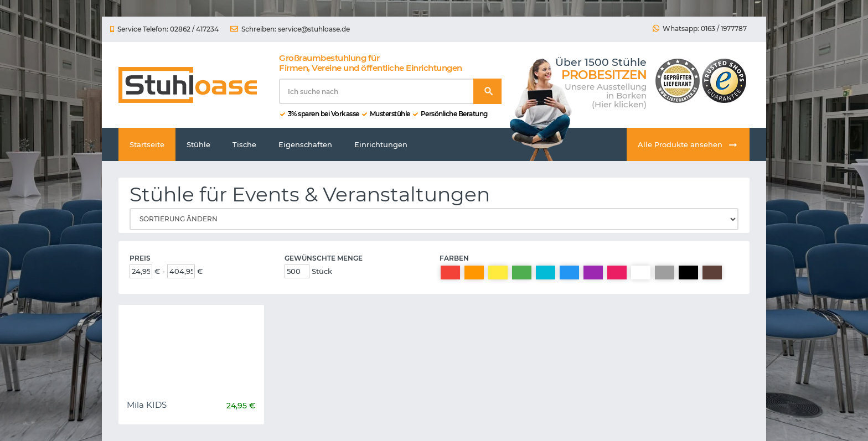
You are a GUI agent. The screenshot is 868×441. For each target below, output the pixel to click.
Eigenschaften (305, 144)
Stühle (198, 144)
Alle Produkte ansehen (688, 145)
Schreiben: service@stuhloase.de (290, 29)
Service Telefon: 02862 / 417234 (164, 29)
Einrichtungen (381, 144)
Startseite (147, 144)
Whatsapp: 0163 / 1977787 (700, 29)
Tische (244, 144)
